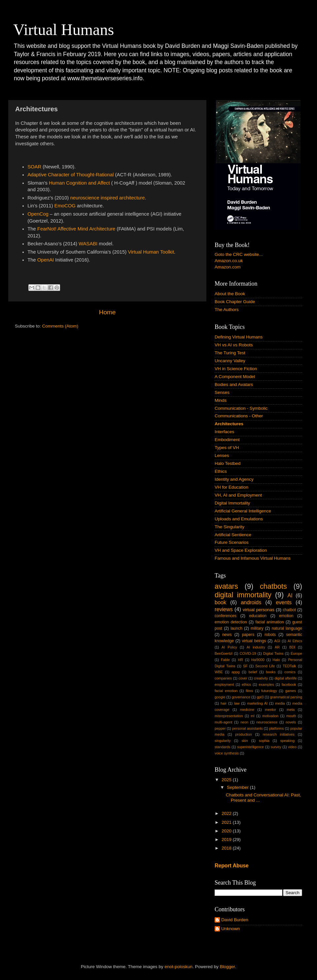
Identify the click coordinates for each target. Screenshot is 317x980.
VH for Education (231, 487)
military (257, 628)
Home (107, 312)
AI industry (256, 647)
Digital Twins (273, 653)
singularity (223, 741)
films (249, 691)
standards (222, 747)
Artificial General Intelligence (243, 511)
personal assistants (247, 728)
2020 (227, 831)
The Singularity (229, 527)
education (258, 616)
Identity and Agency (234, 479)
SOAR (34, 167)
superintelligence (250, 747)
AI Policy (229, 647)
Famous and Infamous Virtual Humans (253, 558)
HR (241, 660)
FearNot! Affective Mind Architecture (76, 229)
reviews (224, 609)
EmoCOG (65, 206)
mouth (291, 716)
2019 (227, 840)
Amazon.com (228, 267)
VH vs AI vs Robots (234, 345)
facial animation (269, 622)
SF (245, 666)
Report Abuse (232, 866)
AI (290, 595)
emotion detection (231, 622)
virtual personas (259, 610)
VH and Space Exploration (241, 550)
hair (224, 703)
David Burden (235, 920)
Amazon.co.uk (229, 261)
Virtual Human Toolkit (151, 252)
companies (223, 678)
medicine (247, 710)
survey (276, 747)
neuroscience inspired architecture (107, 198)
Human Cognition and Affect (79, 183)
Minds (221, 400)
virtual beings (254, 641)
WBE (219, 672)
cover (243, 678)
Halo (276, 660)
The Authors (227, 310)
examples (266, 684)
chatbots (273, 586)
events (284, 602)
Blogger (228, 967)
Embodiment (227, 440)
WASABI (88, 244)
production (243, 734)
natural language (287, 628)
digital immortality (243, 595)
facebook (289, 684)
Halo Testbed (228, 463)
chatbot (289, 610)
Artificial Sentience (233, 535)
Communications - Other (239, 416)
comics (290, 672)
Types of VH (227, 448)
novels (291, 722)
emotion (286, 616)
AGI (277, 641)
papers (248, 635)
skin (245, 741)
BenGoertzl (224, 653)
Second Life (265, 666)
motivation (270, 716)
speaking (287, 741)
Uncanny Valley (230, 361)
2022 (227, 813)
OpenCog (38, 214)
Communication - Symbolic (241, 408)
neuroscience (267, 722)
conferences (226, 616)
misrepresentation (229, 716)
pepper (220, 728)
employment (224, 684)
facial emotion (226, 691)
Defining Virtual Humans (239, 337)
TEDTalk (289, 666)
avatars (226, 586)
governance (241, 697)
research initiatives (279, 734)
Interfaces (224, 432)
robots (270, 635)
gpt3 (260, 697)
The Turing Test (230, 353)
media (280, 703)
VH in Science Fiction (236, 369)
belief (253, 672)
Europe (296, 653)
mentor (270, 710)
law (237, 703)
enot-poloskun (178, 967)
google (220, 697)
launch (236, 628)
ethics (246, 684)
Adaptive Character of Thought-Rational (70, 175)
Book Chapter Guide (235, 302)
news (227, 635)
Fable (225, 660)
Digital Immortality (232, 503)
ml (252, 716)
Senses (222, 392)
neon (244, 722)
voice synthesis (227, 753)
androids (251, 602)
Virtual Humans (64, 30)
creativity (261, 678)
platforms (276, 728)
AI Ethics (295, 641)
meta (291, 710)
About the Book (230, 294)
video (292, 747)
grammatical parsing (286, 697)
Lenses (222, 455)
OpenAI (46, 260)
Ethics (221, 471)
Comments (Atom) (60, 326)
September (238, 787)
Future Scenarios (232, 542)
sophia (264, 741)
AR (277, 647)
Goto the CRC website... (239, 254)
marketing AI (257, 703)
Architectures (229, 424)
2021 (227, 822)
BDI (292, 647)
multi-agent (223, 722)
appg (236, 672)
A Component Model (235, 377)
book (220, 602)
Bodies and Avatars (234, 385)
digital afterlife (285, 678)
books (271, 672)
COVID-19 (248, 653)
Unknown (230, 929)
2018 (227, 848)
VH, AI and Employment (238, 495)
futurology (269, 691)
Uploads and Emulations (239, 519)
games (291, 691)
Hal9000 (258, 660)
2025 (227, 780)
